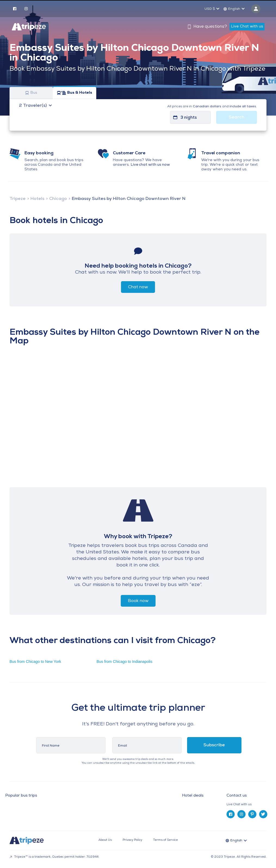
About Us (105, 840)
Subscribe (214, 745)
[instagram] (26, 8)
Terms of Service (165, 840)
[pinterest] (252, 814)
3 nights (189, 118)
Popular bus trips (21, 796)
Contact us (237, 796)
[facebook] (15, 8)
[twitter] (263, 814)
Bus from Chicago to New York (35, 662)
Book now (138, 601)
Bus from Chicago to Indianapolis (124, 662)
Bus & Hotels (75, 93)
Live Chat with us (247, 26)
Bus (31, 93)
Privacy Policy (132, 840)
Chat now (138, 287)
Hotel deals (193, 796)
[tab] (249, 805)
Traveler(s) (33, 106)
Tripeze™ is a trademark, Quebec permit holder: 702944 (54, 857)
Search (237, 117)
